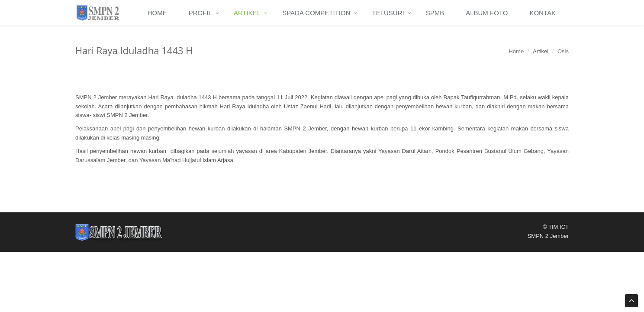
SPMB (435, 13)
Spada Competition (316, 13)
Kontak (543, 13)
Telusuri (388, 13)
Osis (563, 51)
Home (157, 13)
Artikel (247, 13)
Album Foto (487, 13)
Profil (200, 13)
